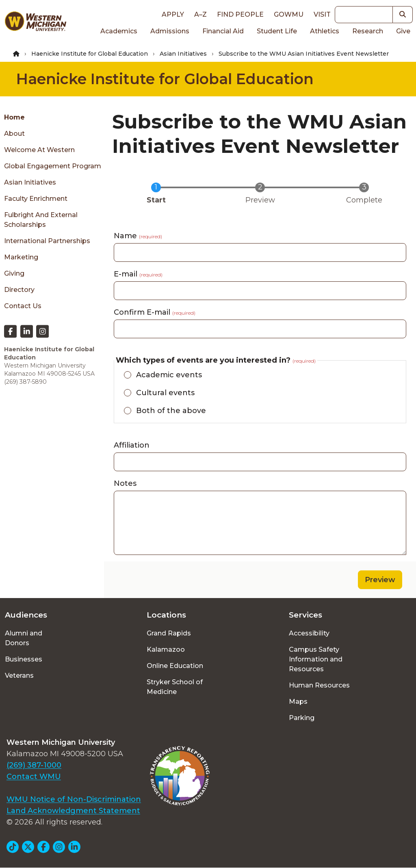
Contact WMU (34, 777)
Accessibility (309, 633)
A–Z (200, 14)
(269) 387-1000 (34, 765)
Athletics (325, 31)
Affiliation (132, 445)
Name (138, 236)
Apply (173, 14)
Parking (302, 718)
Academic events (169, 375)
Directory (19, 290)
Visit (322, 14)
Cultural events (165, 393)
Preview (380, 580)
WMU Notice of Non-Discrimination (74, 799)
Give (403, 31)
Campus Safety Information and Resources (316, 659)
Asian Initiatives (183, 54)
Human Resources (319, 685)
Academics (119, 31)
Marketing (21, 257)
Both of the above (171, 411)
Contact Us (23, 306)
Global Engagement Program (53, 166)
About (14, 134)
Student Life (277, 31)
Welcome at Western (39, 150)
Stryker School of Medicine (175, 687)
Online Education (175, 666)
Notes (125, 483)
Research (368, 31)
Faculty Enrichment (36, 199)
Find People (240, 14)
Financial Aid (223, 31)
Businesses (24, 659)
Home (14, 117)
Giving (14, 273)
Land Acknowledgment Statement (73, 811)
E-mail (138, 274)
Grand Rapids (169, 633)
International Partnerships (47, 241)
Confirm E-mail (155, 312)
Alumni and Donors (24, 638)
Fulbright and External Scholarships (41, 220)
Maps (298, 702)
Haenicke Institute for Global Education (90, 54)
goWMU (289, 14)
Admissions (170, 31)
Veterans (19, 675)
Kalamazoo (166, 649)
